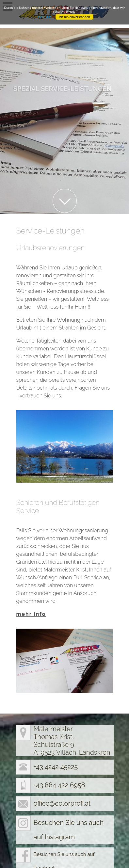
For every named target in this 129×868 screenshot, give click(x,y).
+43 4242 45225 (56, 751)
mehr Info (44, 17)
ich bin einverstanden (74, 17)
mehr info (31, 598)
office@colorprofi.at (62, 788)
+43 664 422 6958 (59, 769)
